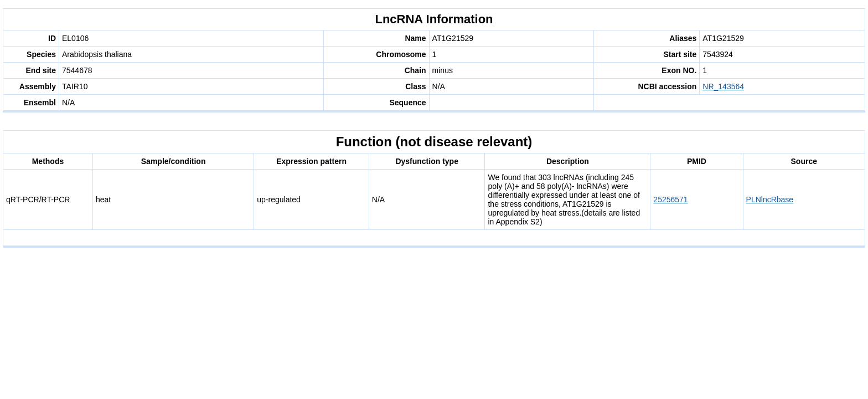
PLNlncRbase (770, 199)
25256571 (670, 199)
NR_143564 (723, 86)
